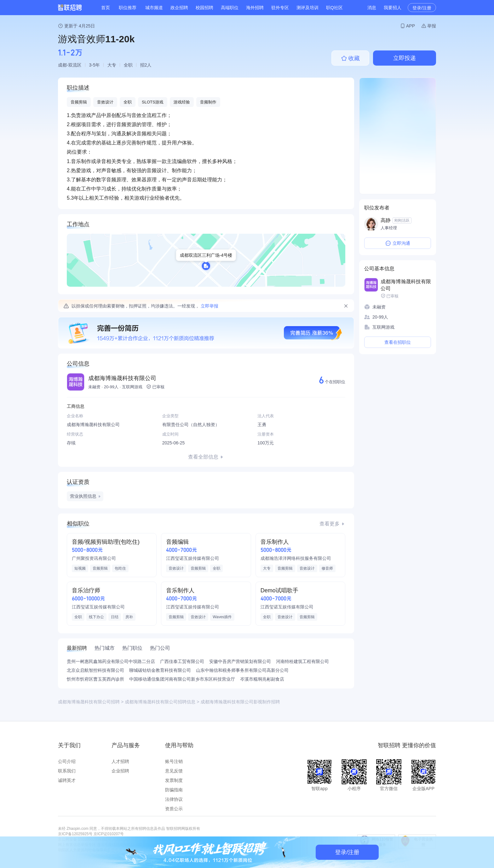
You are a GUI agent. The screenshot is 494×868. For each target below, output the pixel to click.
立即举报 (210, 306)
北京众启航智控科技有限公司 (95, 670)
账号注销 (174, 761)
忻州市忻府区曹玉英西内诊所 (95, 679)
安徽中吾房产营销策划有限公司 (240, 661)
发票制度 (174, 780)
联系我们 (67, 771)
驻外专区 (280, 8)
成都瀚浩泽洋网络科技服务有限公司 (296, 558)
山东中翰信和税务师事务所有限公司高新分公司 (242, 670)
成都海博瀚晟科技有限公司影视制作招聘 (240, 702)
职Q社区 (334, 8)
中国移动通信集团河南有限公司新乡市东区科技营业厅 (182, 679)
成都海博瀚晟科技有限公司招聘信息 (160, 702)
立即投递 (405, 58)
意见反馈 (174, 771)
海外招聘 (255, 8)
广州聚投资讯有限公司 (94, 558)
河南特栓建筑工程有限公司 (302, 661)
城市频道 (154, 8)
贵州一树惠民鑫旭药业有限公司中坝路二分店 (111, 661)
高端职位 (230, 8)
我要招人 (393, 8)
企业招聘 (120, 771)
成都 (62, 65)
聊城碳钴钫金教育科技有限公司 (160, 670)
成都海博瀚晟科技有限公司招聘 (89, 702)
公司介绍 (67, 761)
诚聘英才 (67, 780)
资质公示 (174, 809)
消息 (372, 8)
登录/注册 (422, 8)
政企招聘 (179, 8)
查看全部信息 (203, 457)
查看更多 (330, 524)
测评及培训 (307, 8)
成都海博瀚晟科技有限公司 (122, 378)
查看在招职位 (398, 342)
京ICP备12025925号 (75, 834)
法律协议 (174, 799)
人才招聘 (120, 761)
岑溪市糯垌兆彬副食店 (262, 679)
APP (411, 26)
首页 (106, 8)
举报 (432, 26)
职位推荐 (128, 8)
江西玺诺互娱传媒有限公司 (192, 558)
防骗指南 (174, 790)
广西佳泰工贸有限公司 (182, 661)
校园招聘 (204, 8)
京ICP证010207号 (109, 834)
